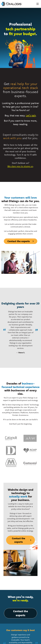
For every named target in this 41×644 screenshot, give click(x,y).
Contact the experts (19, 241)
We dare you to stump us (20, 166)
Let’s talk (31, 115)
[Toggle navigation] (38, 4)
